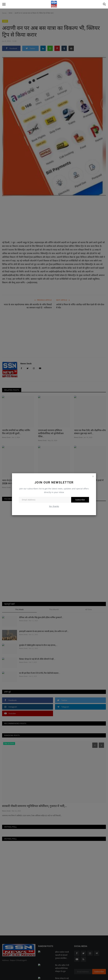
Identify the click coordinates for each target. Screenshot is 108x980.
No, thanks (54, 506)
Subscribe (80, 500)
